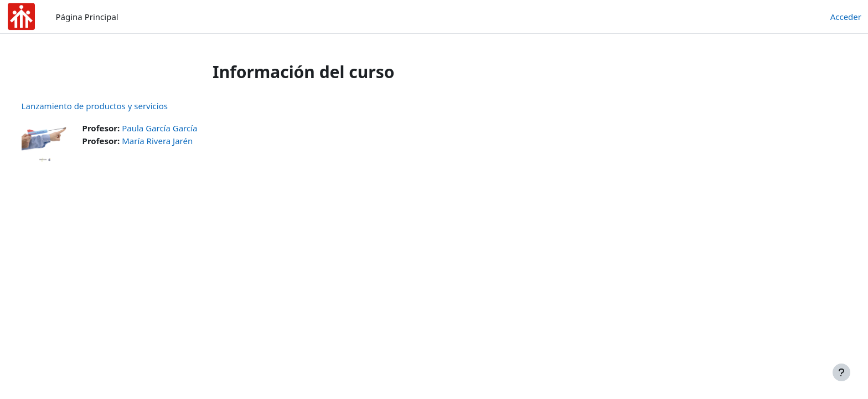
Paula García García (180, 128)
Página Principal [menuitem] (87, 17)
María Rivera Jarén (178, 141)
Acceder (846, 17)
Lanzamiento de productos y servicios (115, 106)
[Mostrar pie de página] (841, 372)
